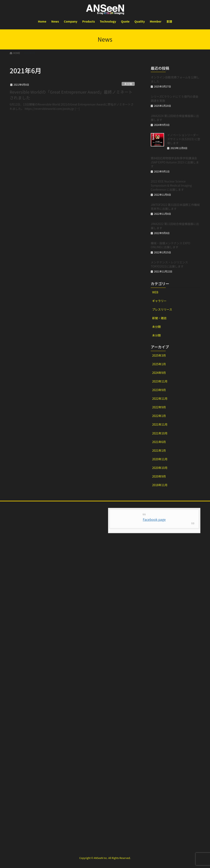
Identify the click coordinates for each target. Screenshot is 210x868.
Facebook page (154, 519)
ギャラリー (159, 301)
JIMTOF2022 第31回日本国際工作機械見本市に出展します (175, 207)
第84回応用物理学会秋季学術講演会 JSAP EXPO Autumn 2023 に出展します (175, 162)
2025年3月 (159, 355)
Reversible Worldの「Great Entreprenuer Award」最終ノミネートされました (71, 95)
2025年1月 (159, 364)
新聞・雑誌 (159, 318)
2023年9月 (159, 390)
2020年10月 (160, 468)
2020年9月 (159, 476)
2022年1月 (159, 416)
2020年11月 (160, 459)
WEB (155, 292)
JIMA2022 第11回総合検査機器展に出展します (175, 226)
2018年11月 (160, 485)
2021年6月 (159, 442)
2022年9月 (159, 407)
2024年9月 (159, 373)
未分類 (128, 84)
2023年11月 (160, 381)
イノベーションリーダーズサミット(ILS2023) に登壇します (184, 139)
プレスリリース (162, 309)
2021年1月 (159, 450)
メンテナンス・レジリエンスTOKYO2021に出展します (169, 264)
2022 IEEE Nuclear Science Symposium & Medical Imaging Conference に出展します (171, 185)
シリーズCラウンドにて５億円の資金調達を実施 (175, 99)
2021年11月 (160, 424)
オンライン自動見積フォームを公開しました (175, 79)
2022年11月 (160, 398)
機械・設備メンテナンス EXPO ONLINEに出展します (170, 245)
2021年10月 (160, 433)
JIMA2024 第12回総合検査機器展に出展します (175, 118)
